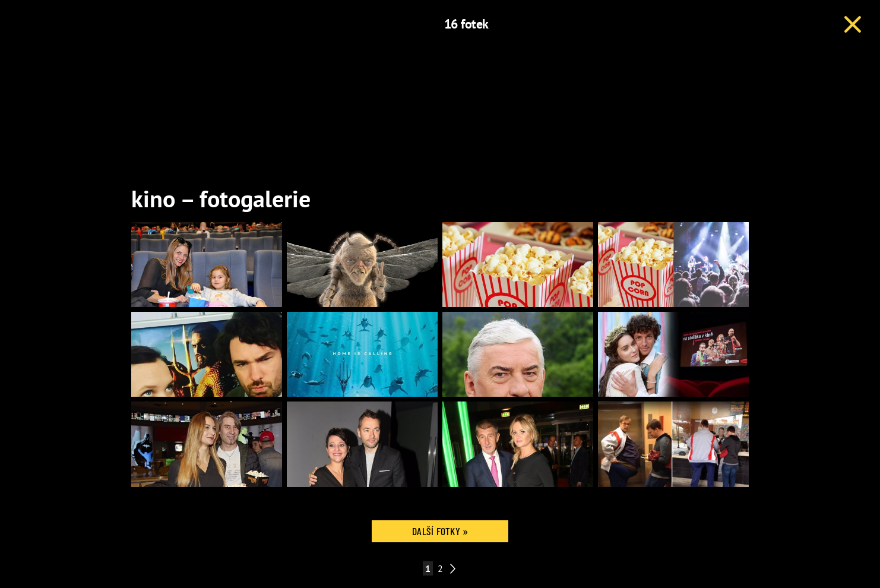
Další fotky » (440, 531)
